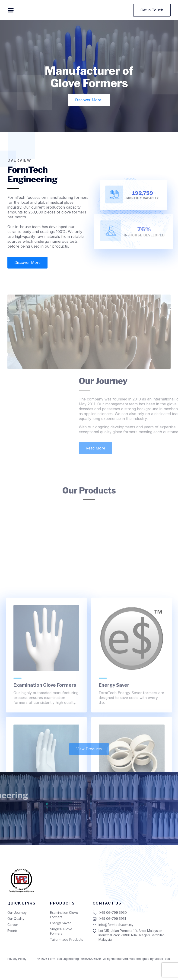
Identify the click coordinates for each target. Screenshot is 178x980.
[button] (11, 11)
